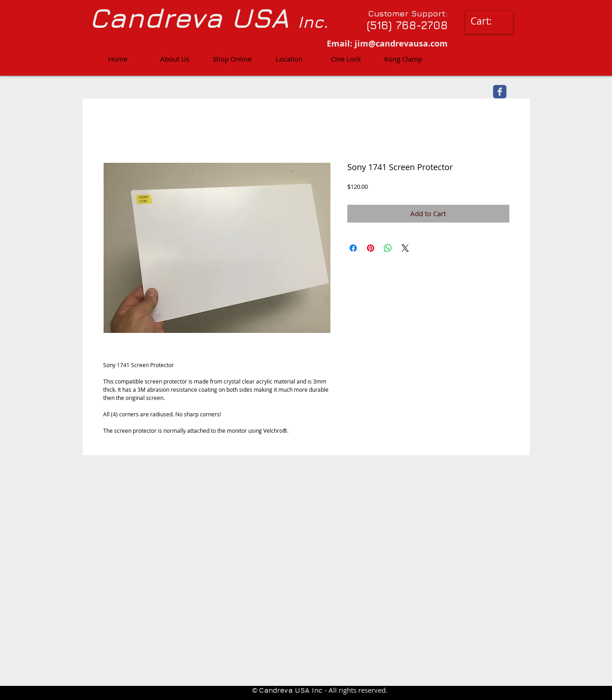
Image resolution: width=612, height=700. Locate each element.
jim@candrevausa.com (401, 44)
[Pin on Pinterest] (371, 248)
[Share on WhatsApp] (388, 248)
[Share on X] (405, 248)
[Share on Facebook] (353, 248)
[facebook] (500, 92)
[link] (488, 21)
